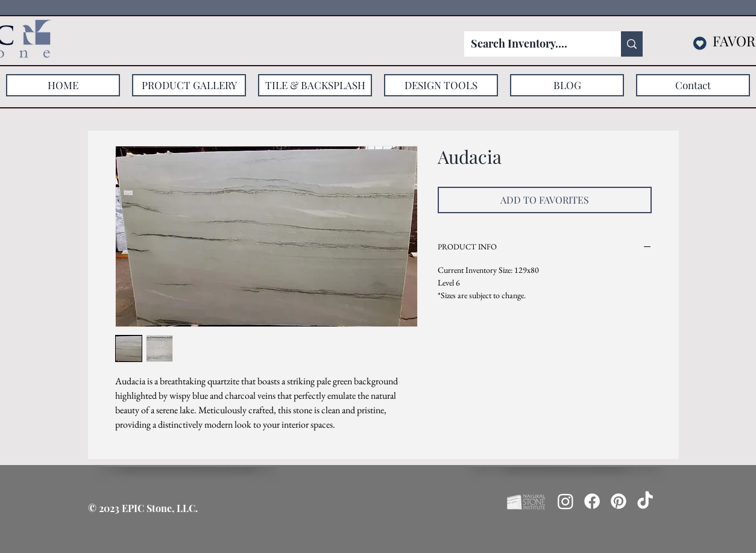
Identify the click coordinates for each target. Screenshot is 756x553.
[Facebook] (592, 501)
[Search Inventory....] (533, 44)
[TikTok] (645, 501)
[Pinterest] (619, 501)
